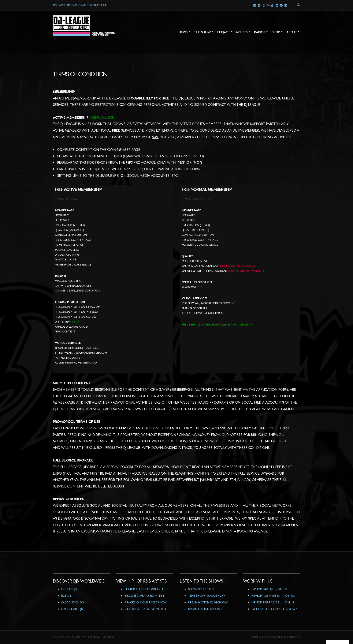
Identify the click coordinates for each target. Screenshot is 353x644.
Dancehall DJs (72, 609)
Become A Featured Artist (144, 596)
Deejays (223, 32)
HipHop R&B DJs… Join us (269, 589)
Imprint (258, 637)
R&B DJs (66, 596)
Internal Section (101, 637)
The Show (202, 32)
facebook (259, 5)
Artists (242, 32)
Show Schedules (201, 589)
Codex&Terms (276, 637)
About (292, 32)
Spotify (281, 5)
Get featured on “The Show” (274, 609)
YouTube (277, 5)
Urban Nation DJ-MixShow (208, 602)
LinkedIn (286, 5)
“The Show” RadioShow (207, 596)
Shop (276, 32)
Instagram (255, 5)
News (183, 32)
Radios (260, 32)
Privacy (294, 637)
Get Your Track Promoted (145, 609)
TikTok (272, 5)
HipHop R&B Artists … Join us (273, 596)
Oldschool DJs (73, 602)
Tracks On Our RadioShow (146, 602)
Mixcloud (268, 5)
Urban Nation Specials (205, 609)
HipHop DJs (69, 589)
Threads (263, 5)
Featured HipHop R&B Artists (146, 589)
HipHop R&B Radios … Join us (273, 602)
